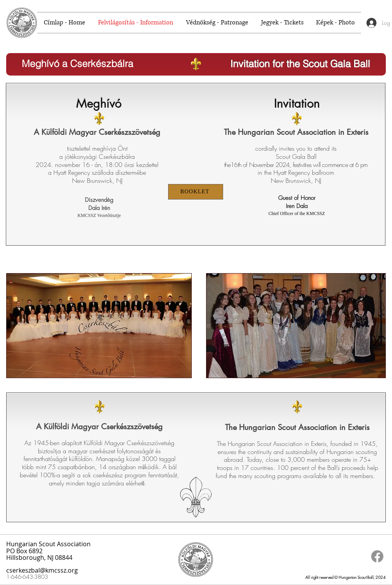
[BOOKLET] (196, 192)
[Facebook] (377, 556)
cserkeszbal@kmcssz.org (42, 570)
